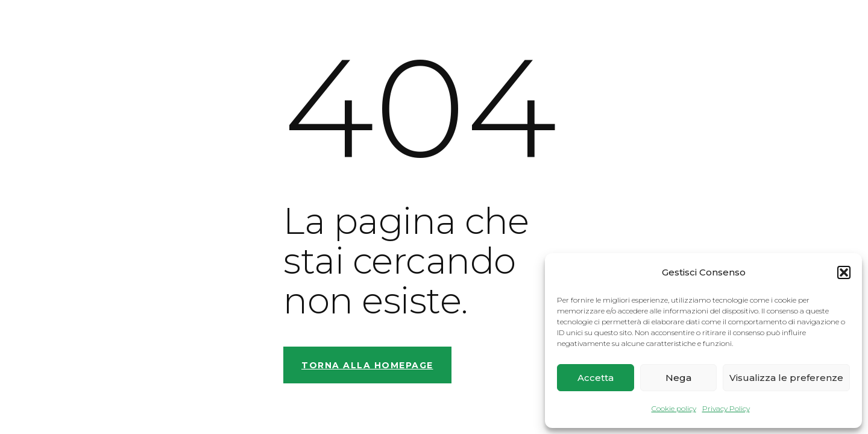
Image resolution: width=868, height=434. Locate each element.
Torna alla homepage (367, 365)
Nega (678, 378)
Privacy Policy (726, 408)
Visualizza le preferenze (786, 378)
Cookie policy (674, 408)
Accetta (596, 378)
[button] (844, 272)
